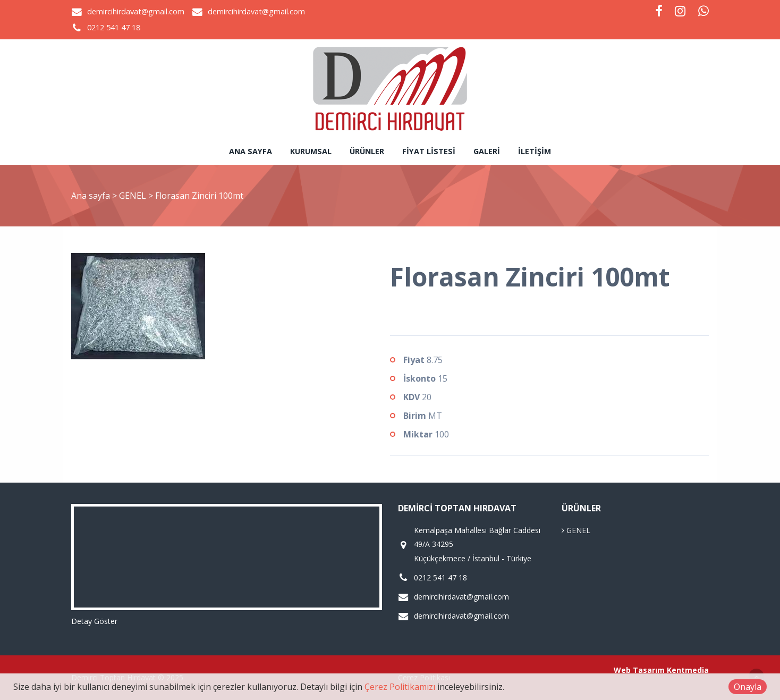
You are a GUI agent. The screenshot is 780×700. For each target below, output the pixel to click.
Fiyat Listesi (429, 151)
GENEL (134, 196)
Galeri (487, 151)
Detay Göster (94, 621)
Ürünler (367, 151)
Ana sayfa (251, 151)
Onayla (748, 687)
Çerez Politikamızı (400, 687)
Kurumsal (311, 151)
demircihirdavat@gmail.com (136, 11)
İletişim (535, 151)
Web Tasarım (639, 670)
